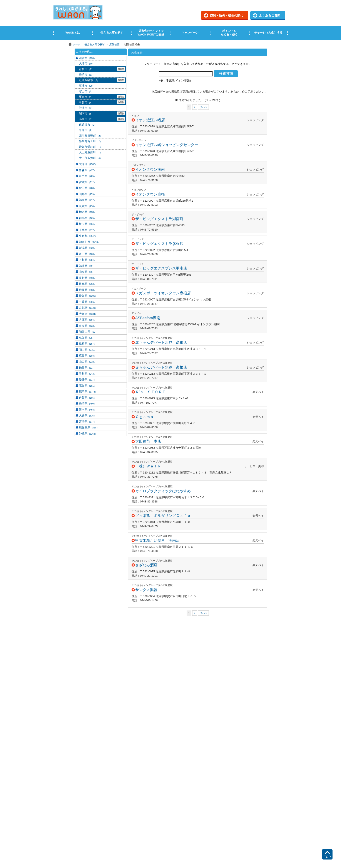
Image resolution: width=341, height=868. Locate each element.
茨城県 (87, 206)
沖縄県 (88, 434)
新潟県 (87, 248)
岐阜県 (87, 284)
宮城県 (87, 182)
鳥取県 (87, 338)
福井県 (87, 266)
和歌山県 (88, 332)
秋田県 (87, 188)
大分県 (87, 415)
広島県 (87, 356)
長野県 (87, 278)
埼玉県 (87, 224)
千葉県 (87, 230)
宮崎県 (87, 422)
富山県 (87, 254)
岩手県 (87, 176)
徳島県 (87, 368)
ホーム (77, 44)
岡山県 (87, 350)
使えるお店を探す (95, 44)
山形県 (87, 194)
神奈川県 (89, 242)
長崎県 (87, 404)
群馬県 (87, 218)
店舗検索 (114, 44)
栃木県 (87, 212)
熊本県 (87, 410)
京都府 (88, 308)
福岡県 (88, 392)
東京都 (88, 236)
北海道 (88, 164)
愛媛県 (87, 380)
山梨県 (87, 272)
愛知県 (88, 296)
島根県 (87, 344)
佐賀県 (87, 398)
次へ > (203, 107)
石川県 (87, 260)
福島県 (87, 200)
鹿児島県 (89, 427)
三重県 (87, 302)
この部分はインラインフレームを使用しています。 (170, 20)
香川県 (87, 374)
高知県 (87, 386)
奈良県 (87, 326)
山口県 (87, 362)
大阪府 (88, 314)
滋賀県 (87, 58)
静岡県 (87, 290)
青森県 (87, 170)
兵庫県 (87, 320)
